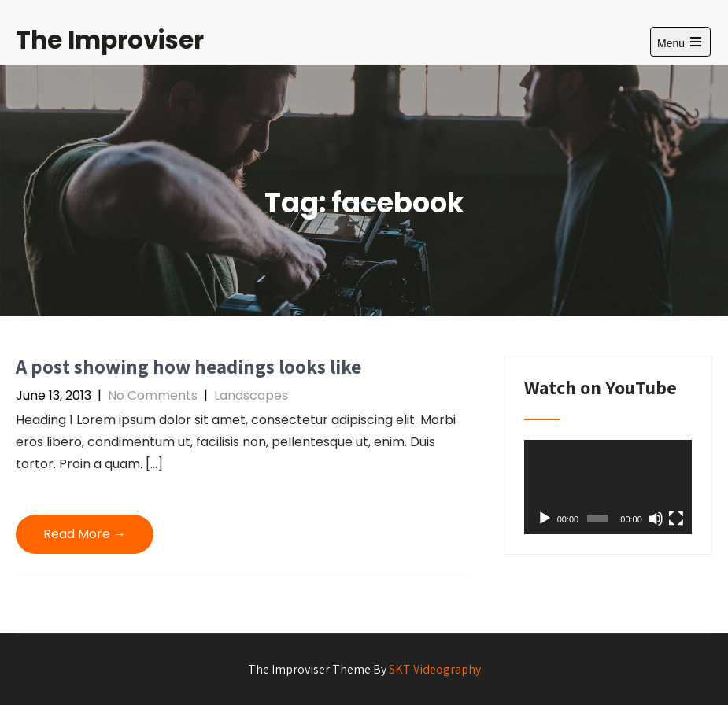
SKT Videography (435, 669)
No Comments (153, 395)
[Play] (545, 519)
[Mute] (656, 519)
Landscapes (251, 395)
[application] (608, 487)
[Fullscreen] (676, 519)
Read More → (85, 534)
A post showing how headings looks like (188, 366)
